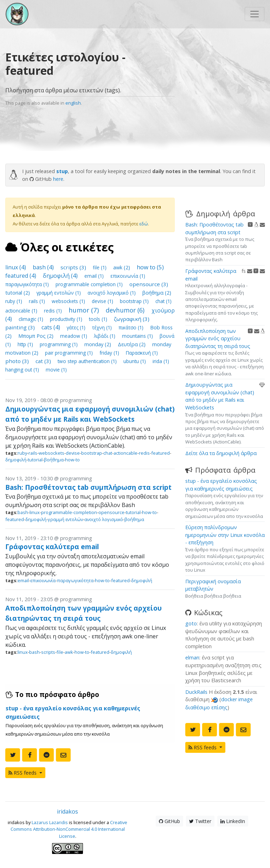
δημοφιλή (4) (61, 276)
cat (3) (44, 361)
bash (23, 512)
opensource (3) (149, 284)
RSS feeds (23, 773)
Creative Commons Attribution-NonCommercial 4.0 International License (69, 829)
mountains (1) (138, 336)
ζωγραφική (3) (132, 319)
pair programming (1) (70, 353)
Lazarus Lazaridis (50, 822)
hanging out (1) (23, 370)
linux (35, 512)
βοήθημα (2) (157, 293)
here (58, 179)
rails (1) (38, 301)
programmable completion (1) (90, 284)
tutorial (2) (18, 293)
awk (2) (122, 267)
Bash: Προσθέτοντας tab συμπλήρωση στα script (88, 487)
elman (192, 657)
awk (69, 652)
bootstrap (92, 453)
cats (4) (52, 327)
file (60, 652)
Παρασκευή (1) (142, 353)
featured (160, 453)
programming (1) (59, 344)
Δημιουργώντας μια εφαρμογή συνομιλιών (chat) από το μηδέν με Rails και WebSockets (90, 414)
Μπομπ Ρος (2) (37, 336)
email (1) (95, 276)
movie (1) (56, 370)
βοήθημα (54, 460)
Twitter (200, 821)
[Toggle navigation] (255, 14)
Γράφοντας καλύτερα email (52, 547)
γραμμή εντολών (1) (59, 293)
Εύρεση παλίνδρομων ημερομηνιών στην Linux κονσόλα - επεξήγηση (225, 535)
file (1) (100, 267)
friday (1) (110, 353)
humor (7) (85, 310)
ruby (22, 453)
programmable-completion (69, 512)
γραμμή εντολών (65, 519)
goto (191, 623)
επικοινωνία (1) (128, 276)
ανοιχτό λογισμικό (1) (112, 293)
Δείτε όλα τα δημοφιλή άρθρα (221, 453)
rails (33, 453)
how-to (72, 460)
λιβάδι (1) (105, 336)
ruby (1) (14, 301)
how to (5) (150, 267)
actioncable (126, 453)
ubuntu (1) (135, 361)
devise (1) (103, 301)
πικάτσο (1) (132, 327)
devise (73, 453)
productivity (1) (67, 319)
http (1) (26, 344)
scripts (48, 652)
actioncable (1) (22, 311)
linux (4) (16, 267)
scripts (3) (74, 267)
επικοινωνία (43, 580)
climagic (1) (32, 319)
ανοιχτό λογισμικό (104, 519)
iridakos (67, 811)
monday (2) (98, 344)
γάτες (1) (77, 327)
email (23, 580)
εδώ (144, 224)
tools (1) (99, 319)
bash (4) (44, 267)
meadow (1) (74, 336)
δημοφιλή (16, 460)
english (73, 103)
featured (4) (21, 276)
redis (144, 453)
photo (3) (18, 361)
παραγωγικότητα (75, 580)
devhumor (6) (126, 310)
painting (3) (21, 327)
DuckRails (196, 692)
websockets (52, 453)
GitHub (169, 821)
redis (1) (54, 311)
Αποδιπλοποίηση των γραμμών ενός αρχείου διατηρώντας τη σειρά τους (83, 613)
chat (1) (163, 301)
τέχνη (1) (103, 327)
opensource (111, 512)
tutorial (35, 460)
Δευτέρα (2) (132, 344)
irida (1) (161, 361)
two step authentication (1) (88, 361)
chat (108, 453)
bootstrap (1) (135, 301)
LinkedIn (233, 821)
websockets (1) (69, 301)
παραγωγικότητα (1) (28, 284)
